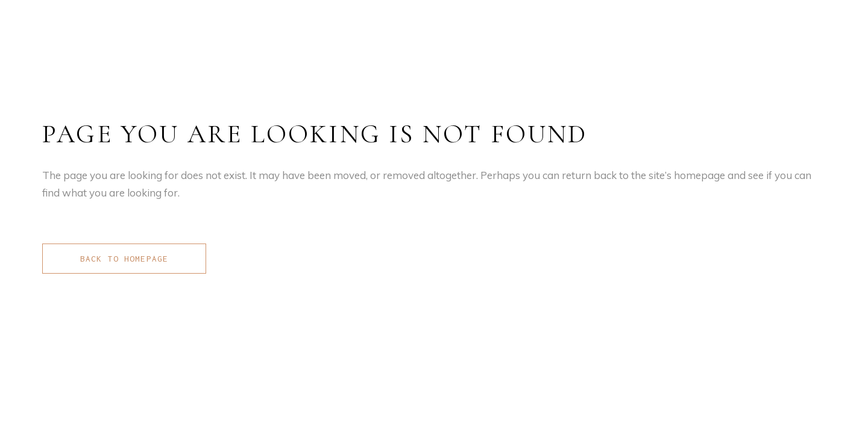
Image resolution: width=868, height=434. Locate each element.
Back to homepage (124, 259)
